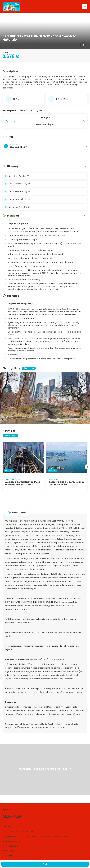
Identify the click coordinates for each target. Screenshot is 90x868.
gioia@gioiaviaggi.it (13, 841)
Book (45, 864)
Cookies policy (8, 856)
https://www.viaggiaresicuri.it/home (64, 714)
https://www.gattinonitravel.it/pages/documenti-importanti (39, 728)
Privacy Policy (8, 851)
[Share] (83, 45)
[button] (85, 6)
